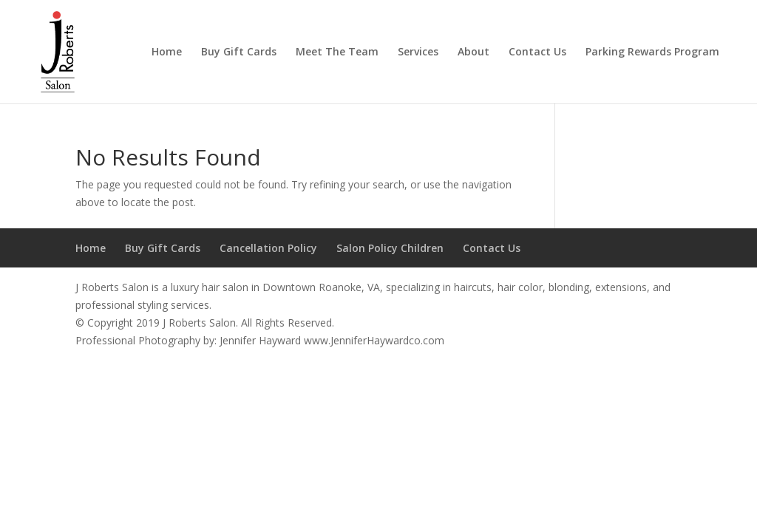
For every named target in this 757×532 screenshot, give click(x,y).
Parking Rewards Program (652, 52)
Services (418, 52)
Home (167, 52)
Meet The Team (337, 52)
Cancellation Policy (268, 248)
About (473, 52)
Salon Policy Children (390, 248)
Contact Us (537, 52)
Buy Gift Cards (239, 52)
